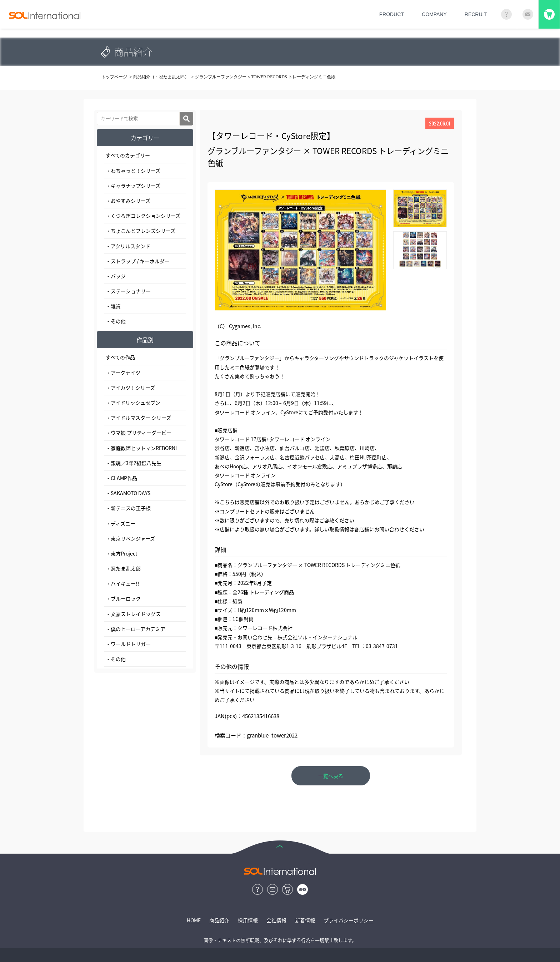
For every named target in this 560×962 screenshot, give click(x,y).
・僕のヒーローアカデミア (136, 629)
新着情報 (305, 920)
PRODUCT (392, 14)
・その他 (116, 321)
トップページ (114, 77)
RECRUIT (476, 14)
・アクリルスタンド (128, 246)
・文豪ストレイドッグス (133, 614)
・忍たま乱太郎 (123, 568)
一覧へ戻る (331, 776)
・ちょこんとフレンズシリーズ (141, 231)
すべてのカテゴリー (128, 155)
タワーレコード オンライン (245, 412)
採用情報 (248, 920)
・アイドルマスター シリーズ (138, 418)
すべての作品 (120, 357)
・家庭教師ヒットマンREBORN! (141, 448)
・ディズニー (121, 523)
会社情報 (276, 920)
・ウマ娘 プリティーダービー (139, 433)
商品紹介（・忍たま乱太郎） (161, 77)
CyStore (289, 412)
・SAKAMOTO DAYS (128, 493)
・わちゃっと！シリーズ (133, 171)
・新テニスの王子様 (128, 508)
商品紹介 (219, 920)
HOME (194, 920)
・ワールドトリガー (128, 644)
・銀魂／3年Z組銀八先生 (134, 463)
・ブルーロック (123, 598)
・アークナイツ (123, 373)
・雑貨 (113, 306)
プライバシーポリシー (349, 920)
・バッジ (116, 276)
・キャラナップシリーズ (133, 186)
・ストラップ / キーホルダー (138, 261)
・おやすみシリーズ (128, 201)
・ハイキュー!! (122, 583)
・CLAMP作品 (121, 478)
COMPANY (434, 14)
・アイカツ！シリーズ (130, 388)
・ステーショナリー (128, 291)
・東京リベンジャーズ (130, 538)
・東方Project (121, 553)
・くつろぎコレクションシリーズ (143, 216)
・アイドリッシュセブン (133, 403)
